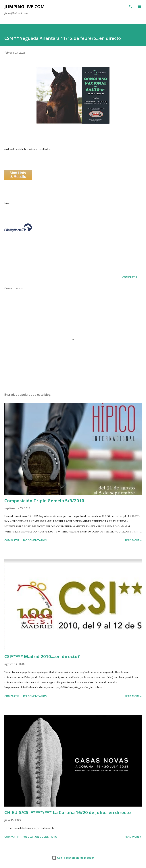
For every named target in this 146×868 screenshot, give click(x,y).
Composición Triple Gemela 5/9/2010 (44, 501)
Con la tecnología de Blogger (73, 858)
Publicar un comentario (40, 837)
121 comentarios (35, 696)
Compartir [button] (130, 277)
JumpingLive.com (25, 6)
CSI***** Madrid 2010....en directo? (42, 656)
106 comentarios (35, 540)
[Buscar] (131, 7)
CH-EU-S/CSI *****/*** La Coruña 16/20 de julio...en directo (68, 812)
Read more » (133, 540)
